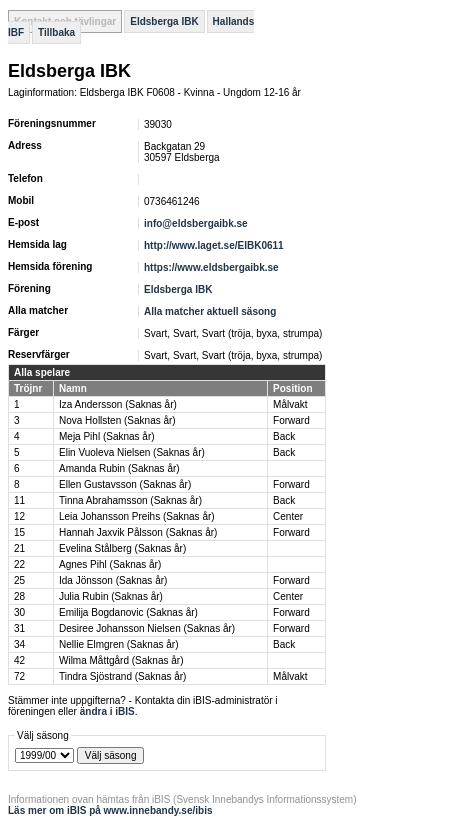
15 (19, 532)
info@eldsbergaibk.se (196, 223)
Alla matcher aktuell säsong (210, 311)
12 (19, 516)
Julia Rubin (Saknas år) (111, 596)
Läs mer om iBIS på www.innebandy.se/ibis (110, 810)
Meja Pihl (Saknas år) (107, 436)
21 (19, 548)
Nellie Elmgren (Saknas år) (119, 644)
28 (19, 596)
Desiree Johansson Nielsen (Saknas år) (147, 628)
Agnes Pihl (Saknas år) (110, 564)
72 (19, 676)
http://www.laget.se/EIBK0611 (214, 245)
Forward (291, 420)
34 (19, 644)
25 (19, 580)
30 (19, 612)
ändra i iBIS (107, 711)
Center (288, 516)
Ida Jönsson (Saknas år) (113, 580)
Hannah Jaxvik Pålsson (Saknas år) (138, 532)
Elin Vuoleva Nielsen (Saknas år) (132, 452)
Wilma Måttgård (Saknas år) (121, 660)
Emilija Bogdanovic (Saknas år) (128, 612)
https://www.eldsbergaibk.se (211, 267)
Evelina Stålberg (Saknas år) (122, 548)
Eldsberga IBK (164, 21)
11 (19, 500)
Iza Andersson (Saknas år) (118, 404)
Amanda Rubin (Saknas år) (119, 468)
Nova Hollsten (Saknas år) (117, 420)
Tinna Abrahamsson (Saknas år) (130, 500)
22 (19, 564)
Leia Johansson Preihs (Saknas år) (137, 516)
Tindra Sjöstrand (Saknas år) (122, 676)
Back (284, 436)
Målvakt (290, 404)
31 (19, 628)
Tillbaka (56, 32)
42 (19, 660)
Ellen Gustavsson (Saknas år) (125, 484)
